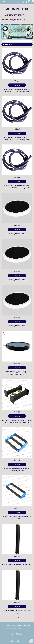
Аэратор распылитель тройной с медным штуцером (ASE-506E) (17, 470)
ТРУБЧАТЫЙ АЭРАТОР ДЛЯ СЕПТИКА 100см (17, 612)
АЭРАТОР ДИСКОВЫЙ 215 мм (17, 234)
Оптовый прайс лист (11, 629)
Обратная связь (17, 625)
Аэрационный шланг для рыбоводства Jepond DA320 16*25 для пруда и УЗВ (17, 187)
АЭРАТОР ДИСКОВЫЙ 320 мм (17, 326)
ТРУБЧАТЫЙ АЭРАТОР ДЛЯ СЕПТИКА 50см (17, 565)
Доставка (7, 625)
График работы (24, 629)
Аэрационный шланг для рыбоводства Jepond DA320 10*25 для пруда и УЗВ (17, 139)
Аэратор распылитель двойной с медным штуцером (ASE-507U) (17, 518)
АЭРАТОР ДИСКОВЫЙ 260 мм (17, 280)
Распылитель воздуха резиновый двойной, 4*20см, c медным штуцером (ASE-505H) (17, 421)
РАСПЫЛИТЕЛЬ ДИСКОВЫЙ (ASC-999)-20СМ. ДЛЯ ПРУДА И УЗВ (17, 373)
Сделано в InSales (17, 641)
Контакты (27, 625)
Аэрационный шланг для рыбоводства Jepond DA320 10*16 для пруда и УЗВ (17, 90)
